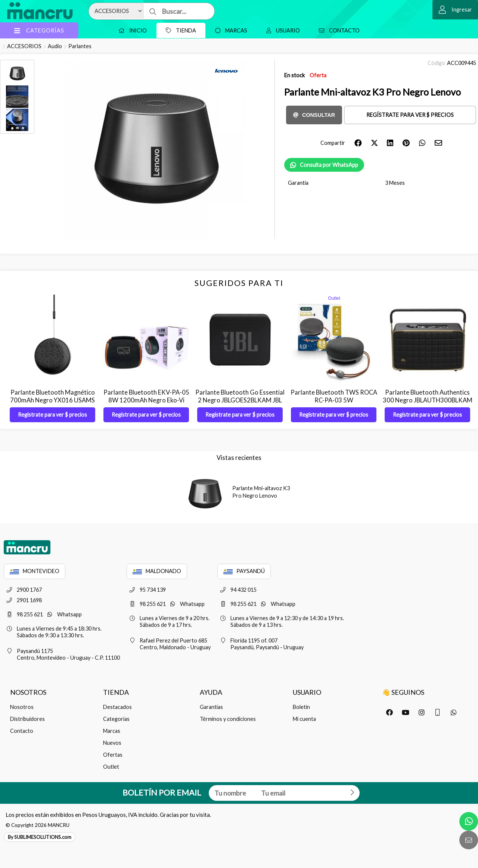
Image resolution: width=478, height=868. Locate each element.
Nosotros (22, 707)
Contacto (337, 30)
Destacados (117, 707)
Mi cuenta (304, 719)
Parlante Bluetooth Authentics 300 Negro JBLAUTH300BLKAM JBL (428, 400)
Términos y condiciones (228, 719)
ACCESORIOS (24, 46)
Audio (55, 46)
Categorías (116, 719)
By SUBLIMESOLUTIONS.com (40, 837)
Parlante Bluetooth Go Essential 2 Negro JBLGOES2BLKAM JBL (240, 396)
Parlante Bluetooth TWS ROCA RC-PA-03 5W (334, 396)
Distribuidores (27, 719)
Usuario (281, 30)
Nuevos (112, 743)
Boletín (301, 707)
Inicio (131, 30)
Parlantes (80, 46)
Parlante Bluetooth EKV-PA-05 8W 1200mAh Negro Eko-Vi (146, 396)
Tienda (179, 30)
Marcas (229, 30)
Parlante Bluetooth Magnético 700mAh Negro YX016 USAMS (52, 396)
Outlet (111, 767)
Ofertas (113, 755)
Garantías (211, 707)
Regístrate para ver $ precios (410, 115)
